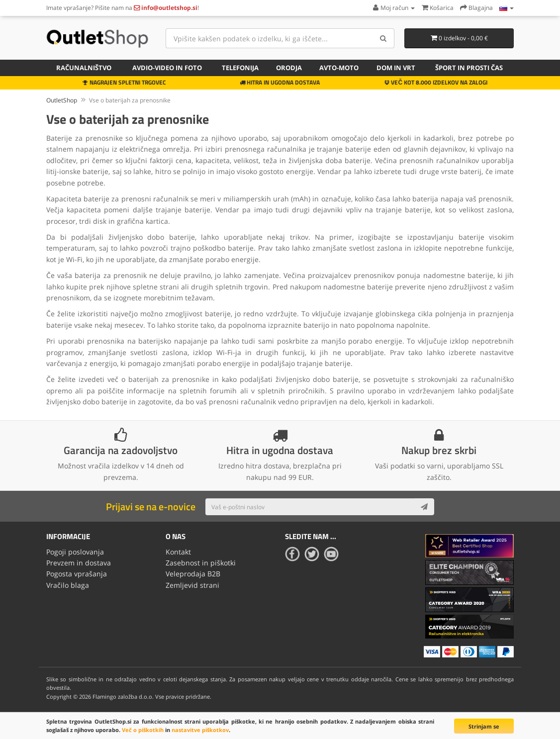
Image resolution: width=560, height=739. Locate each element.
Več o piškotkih (143, 730)
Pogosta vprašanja (77, 574)
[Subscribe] (424, 507)
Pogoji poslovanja (75, 552)
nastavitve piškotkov (200, 730)
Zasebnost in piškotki (201, 563)
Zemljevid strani (192, 585)
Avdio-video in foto (167, 68)
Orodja (289, 68)
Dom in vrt (396, 68)
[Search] (383, 38)
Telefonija (240, 68)
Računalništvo (84, 68)
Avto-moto (339, 68)
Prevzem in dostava (79, 563)
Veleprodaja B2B (193, 574)
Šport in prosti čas (469, 68)
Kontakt (178, 552)
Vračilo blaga (68, 585)
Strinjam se (484, 726)
